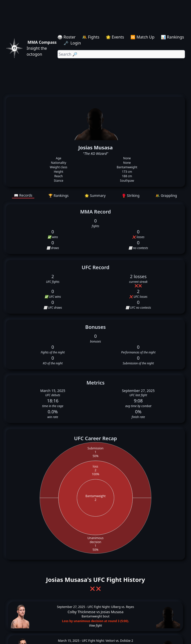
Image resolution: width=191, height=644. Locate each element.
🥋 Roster (67, 37)
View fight (95, 626)
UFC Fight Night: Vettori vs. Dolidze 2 (107, 641)
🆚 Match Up (143, 37)
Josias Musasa (112, 612)
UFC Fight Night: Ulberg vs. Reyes (111, 607)
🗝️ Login (73, 43)
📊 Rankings (172, 37)
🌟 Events (115, 37)
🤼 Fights (91, 37)
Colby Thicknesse (82, 612)
